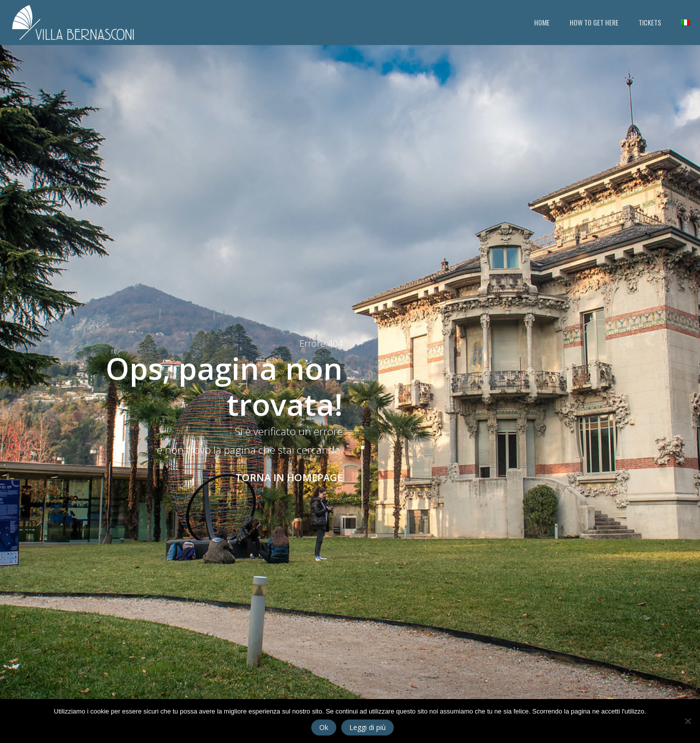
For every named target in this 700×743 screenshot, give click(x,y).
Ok (324, 727)
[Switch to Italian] (686, 22)
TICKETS (650, 22)
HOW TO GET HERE (594, 22)
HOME (542, 22)
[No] (688, 721)
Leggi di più (367, 727)
